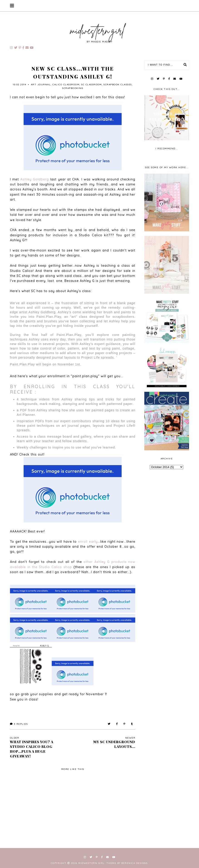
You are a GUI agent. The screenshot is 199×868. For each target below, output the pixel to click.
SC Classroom (91, 85)
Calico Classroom (66, 85)
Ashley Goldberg (35, 179)
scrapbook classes (118, 85)
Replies (19, 724)
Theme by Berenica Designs (127, 863)
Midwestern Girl (91, 863)
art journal (41, 85)
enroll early (88, 542)
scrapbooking (73, 88)
